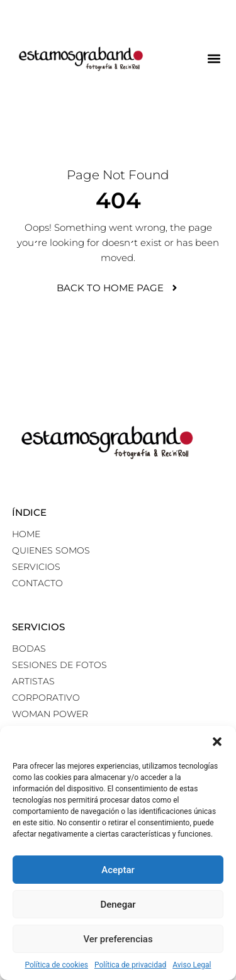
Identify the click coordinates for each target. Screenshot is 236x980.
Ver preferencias (118, 939)
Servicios (36, 567)
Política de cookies (57, 965)
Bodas (29, 649)
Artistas (33, 681)
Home (26, 534)
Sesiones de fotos (59, 665)
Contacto (37, 583)
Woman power (50, 714)
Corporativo (46, 698)
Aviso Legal (192, 965)
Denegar (118, 905)
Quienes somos (51, 550)
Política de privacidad (130, 965)
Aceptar (118, 870)
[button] (217, 742)
